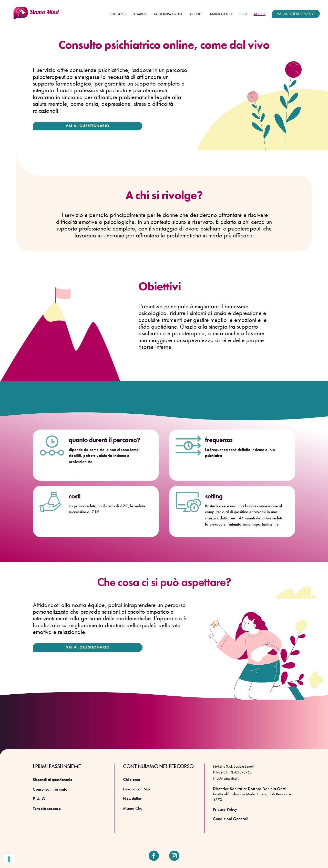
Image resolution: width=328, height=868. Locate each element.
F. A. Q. (39, 799)
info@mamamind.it (226, 778)
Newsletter (132, 798)
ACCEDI (260, 14)
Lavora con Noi (137, 789)
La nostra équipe (168, 14)
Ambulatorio (221, 14)
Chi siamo (118, 14)
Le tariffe (140, 14)
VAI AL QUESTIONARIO (296, 14)
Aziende (196, 14)
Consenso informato (50, 789)
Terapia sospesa (47, 808)
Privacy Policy (225, 809)
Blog (243, 14)
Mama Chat (133, 808)
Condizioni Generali (231, 819)
